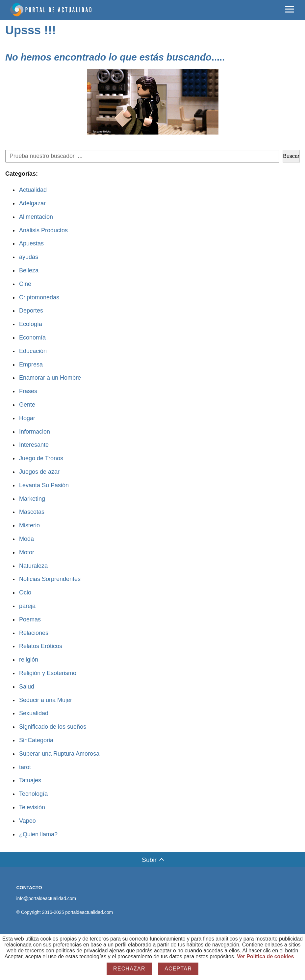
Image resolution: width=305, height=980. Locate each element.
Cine (25, 284)
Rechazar (129, 969)
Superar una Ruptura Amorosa (59, 754)
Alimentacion (36, 217)
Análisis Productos (43, 230)
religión (29, 660)
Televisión (32, 807)
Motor (27, 552)
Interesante (34, 445)
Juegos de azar (39, 472)
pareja (27, 606)
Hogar (27, 418)
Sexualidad (34, 713)
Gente (27, 405)
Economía (32, 338)
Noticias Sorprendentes (50, 579)
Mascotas (32, 512)
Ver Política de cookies (265, 956)
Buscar (291, 156)
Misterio (29, 525)
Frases (28, 391)
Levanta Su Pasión (44, 485)
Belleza (29, 270)
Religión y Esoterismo (48, 673)
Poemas (30, 619)
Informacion (35, 432)
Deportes (31, 311)
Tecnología (33, 794)
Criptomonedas (39, 297)
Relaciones (34, 633)
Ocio (25, 592)
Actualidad (33, 190)
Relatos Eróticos (41, 646)
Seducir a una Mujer (46, 700)
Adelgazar (32, 203)
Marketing (32, 499)
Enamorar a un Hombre (50, 378)
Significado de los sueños (53, 727)
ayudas (29, 257)
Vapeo (27, 821)
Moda (26, 539)
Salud (27, 687)
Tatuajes (30, 780)
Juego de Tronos (41, 458)
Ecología (31, 324)
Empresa (31, 364)
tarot (25, 767)
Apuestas (31, 243)
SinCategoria (36, 740)
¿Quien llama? (38, 834)
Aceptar (178, 969)
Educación (33, 351)
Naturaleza (33, 566)
